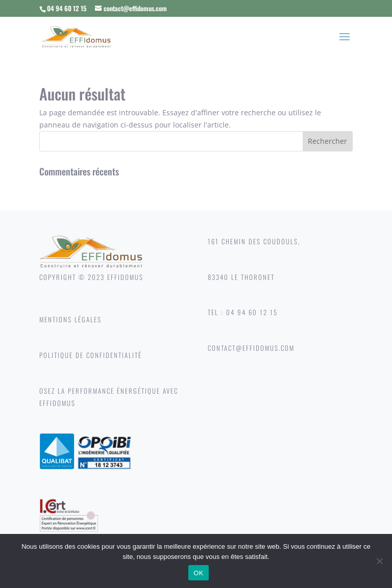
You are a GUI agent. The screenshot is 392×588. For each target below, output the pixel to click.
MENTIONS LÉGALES (70, 319)
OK (198, 573)
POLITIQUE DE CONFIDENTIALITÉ (91, 355)
